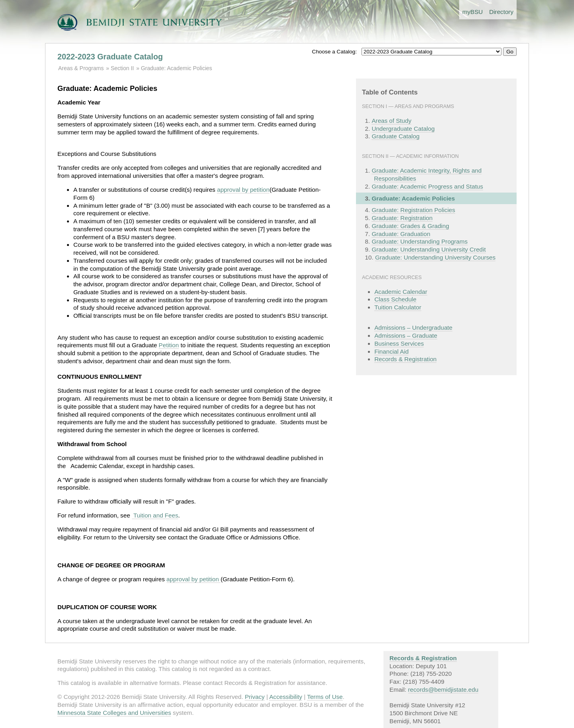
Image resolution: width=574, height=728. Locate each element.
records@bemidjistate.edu (443, 690)
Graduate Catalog (395, 136)
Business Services (399, 343)
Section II (122, 68)
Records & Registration (405, 359)
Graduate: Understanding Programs (420, 241)
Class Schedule (395, 299)
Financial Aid (391, 351)
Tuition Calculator (398, 307)
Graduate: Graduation (401, 234)
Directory (501, 12)
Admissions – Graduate (406, 335)
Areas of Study (391, 121)
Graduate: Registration (402, 218)
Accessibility (286, 697)
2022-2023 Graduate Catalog (110, 57)
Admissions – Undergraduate (413, 328)
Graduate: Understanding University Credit (429, 249)
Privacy (255, 697)
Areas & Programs (81, 68)
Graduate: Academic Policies (176, 68)
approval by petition (243, 190)
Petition (169, 345)
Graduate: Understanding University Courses (435, 257)
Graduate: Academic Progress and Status (427, 186)
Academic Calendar (401, 292)
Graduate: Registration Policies (413, 210)
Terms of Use (325, 697)
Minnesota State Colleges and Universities (114, 713)
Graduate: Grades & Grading (410, 226)
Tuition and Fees (155, 515)
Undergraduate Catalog (403, 129)
